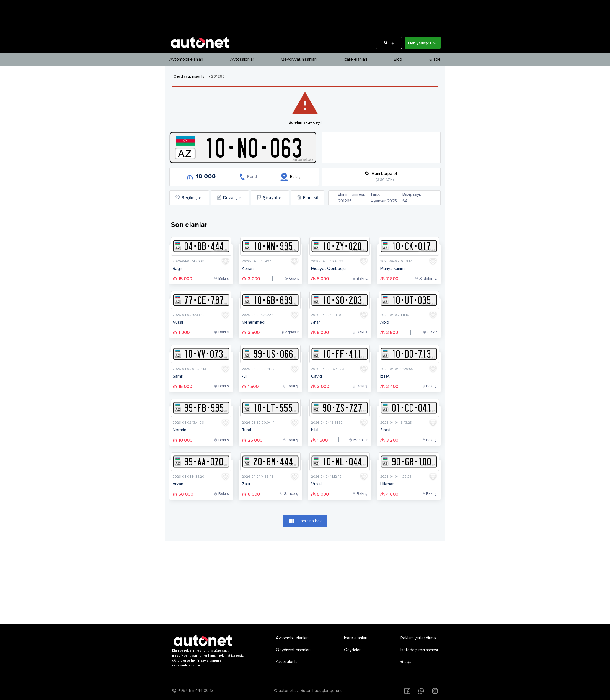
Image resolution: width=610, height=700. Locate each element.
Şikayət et (270, 198)
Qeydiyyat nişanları (299, 60)
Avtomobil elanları (186, 60)
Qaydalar (352, 650)
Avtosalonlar (242, 60)
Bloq (398, 60)
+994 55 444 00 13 (196, 691)
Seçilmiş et (189, 198)
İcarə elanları (355, 60)
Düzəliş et (230, 198)
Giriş (389, 43)
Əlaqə (435, 60)
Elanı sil (307, 198)
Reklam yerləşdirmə (418, 638)
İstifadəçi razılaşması (419, 650)
